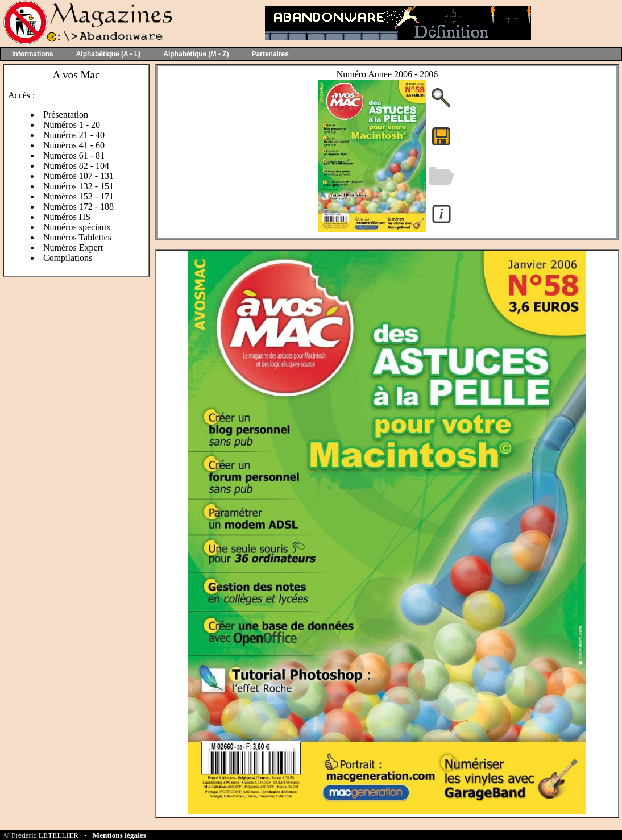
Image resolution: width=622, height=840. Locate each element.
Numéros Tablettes (77, 237)
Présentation (66, 115)
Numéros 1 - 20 (72, 125)
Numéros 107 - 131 (78, 176)
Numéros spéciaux (77, 227)
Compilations (68, 258)
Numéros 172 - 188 (78, 207)
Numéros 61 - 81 (74, 155)
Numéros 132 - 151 (78, 186)
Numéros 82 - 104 (76, 166)
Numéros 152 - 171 (78, 196)
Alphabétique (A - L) (109, 54)
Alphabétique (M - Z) (196, 54)
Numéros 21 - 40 (74, 135)
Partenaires (270, 54)
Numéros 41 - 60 (74, 145)
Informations (33, 54)
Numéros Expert (73, 248)
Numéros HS (67, 217)
